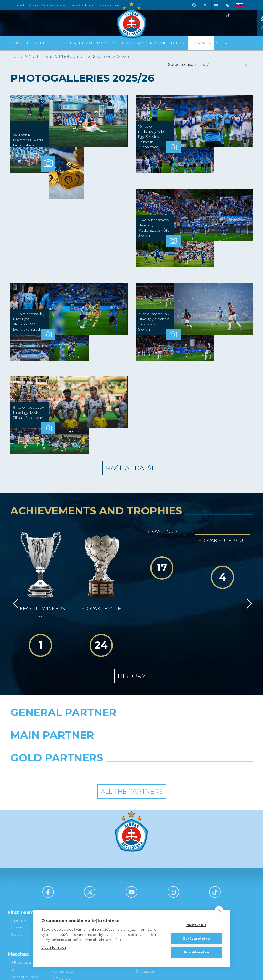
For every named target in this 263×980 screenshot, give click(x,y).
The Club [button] (36, 43)
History (132, 617)
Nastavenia (196, 925)
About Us (62, 891)
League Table (24, 918)
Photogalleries (75, 57)
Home (17, 57)
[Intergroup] (100, 712)
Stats (17, 876)
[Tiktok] (228, 15)
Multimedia (41, 57)
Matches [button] (106, 43)
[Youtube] (217, 5)
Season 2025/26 (113, 57)
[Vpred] (248, 571)
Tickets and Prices (105, 866)
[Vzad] (15, 571)
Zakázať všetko (197, 939)
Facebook (146, 891)
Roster (18, 862)
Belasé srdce (108, 5)
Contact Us (64, 898)
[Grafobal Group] (163, 712)
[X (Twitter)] (205, 5)
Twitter (143, 905)
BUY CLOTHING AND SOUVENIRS (193, 866)
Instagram (146, 898)
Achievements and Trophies (67, 873)
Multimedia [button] (173, 43)
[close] (219, 910)
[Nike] (131, 667)
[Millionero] (173, 689)
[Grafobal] (90, 689)
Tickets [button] (58, 43)
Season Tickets (109, 876)
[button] (225, 65)
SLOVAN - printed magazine (151, 880)
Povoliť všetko (196, 952)
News (126, 43)
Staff (16, 869)
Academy (146, 43)
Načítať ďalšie (132, 468)
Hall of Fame (65, 884)
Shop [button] (222, 43)
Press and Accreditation (64, 909)
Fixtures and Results (23, 907)
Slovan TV (201, 43)
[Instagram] (228, 5)
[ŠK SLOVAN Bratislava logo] (132, 19)
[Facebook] (194, 5)
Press (33, 5)
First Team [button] (81, 43)
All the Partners (132, 733)
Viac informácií (54, 947)
